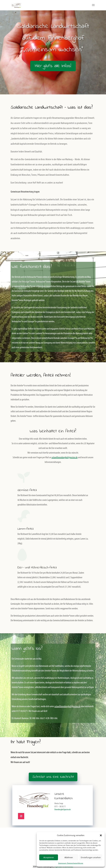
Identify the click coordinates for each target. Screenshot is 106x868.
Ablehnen (69, 857)
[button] (101, 835)
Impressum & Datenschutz (64, 867)
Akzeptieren (49, 857)
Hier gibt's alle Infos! (53, 66)
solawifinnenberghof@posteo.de (65, 458)
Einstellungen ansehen (91, 857)
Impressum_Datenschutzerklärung (71, 863)
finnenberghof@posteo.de (63, 810)
